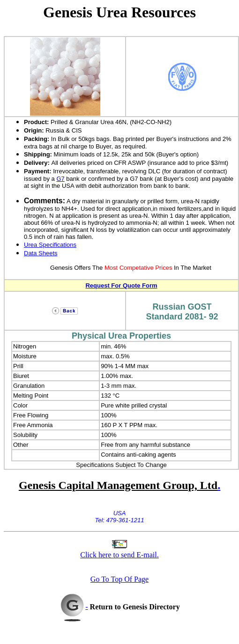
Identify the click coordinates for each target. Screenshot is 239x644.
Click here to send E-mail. (119, 555)
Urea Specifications (50, 245)
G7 (60, 179)
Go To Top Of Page (119, 579)
